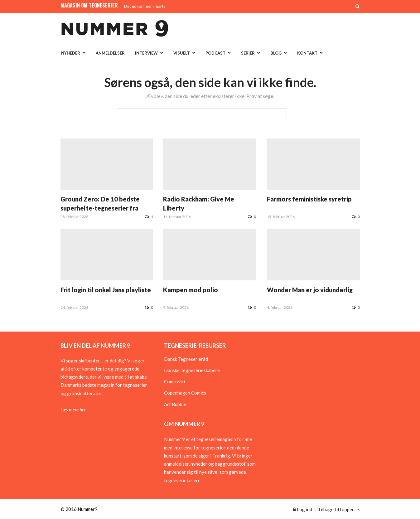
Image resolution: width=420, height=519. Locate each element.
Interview (146, 53)
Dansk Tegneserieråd (186, 359)
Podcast (215, 53)
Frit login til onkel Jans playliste (106, 290)
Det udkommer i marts (145, 6)
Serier (248, 53)
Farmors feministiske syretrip (309, 199)
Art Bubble (175, 404)
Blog (276, 53)
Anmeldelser (110, 53)
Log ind (302, 509)
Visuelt (182, 53)
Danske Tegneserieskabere (192, 370)
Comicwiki (174, 381)
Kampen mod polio (191, 290)
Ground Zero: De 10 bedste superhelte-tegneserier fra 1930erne (100, 208)
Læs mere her (73, 410)
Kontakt (307, 53)
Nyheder (71, 53)
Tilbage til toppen (339, 509)
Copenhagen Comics (185, 393)
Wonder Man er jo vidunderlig (310, 290)
